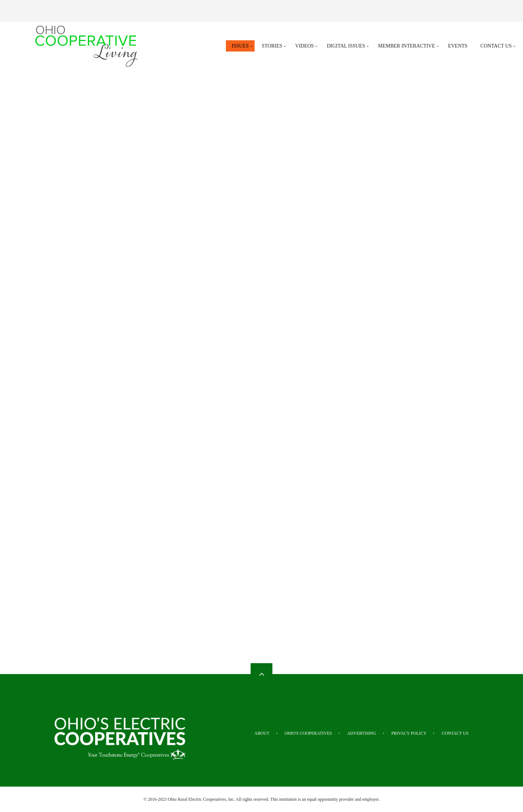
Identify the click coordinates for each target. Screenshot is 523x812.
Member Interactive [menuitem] (407, 46)
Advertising (362, 733)
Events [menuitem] (458, 46)
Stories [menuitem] (272, 46)
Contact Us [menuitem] (496, 46)
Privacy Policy (409, 733)
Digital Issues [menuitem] (346, 46)
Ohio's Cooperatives (308, 733)
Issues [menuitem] (240, 46)
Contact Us (455, 733)
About (262, 733)
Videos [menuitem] (305, 46)
